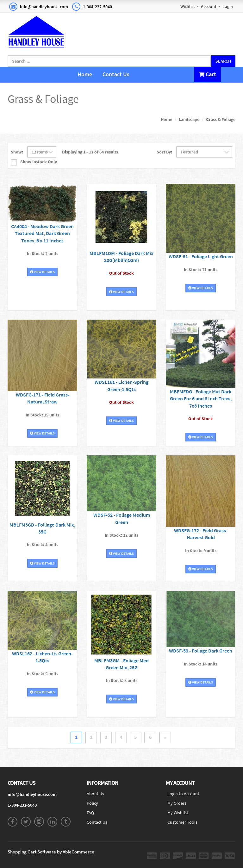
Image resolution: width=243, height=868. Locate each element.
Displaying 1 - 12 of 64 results (90, 152)
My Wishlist (178, 813)
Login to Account (183, 794)
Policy (92, 803)
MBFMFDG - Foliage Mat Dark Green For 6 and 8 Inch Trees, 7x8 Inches (201, 398)
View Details (43, 271)
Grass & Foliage (221, 119)
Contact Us (116, 74)
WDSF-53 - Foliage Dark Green (201, 651)
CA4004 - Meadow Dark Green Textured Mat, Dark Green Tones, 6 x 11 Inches (42, 233)
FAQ (90, 813)
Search (223, 61)
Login (228, 6)
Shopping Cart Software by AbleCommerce (51, 852)
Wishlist (188, 6)
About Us (95, 794)
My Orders (177, 803)
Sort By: (164, 152)
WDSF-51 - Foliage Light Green (201, 256)
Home (85, 74)
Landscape (189, 119)
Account (209, 6)
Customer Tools (182, 822)
